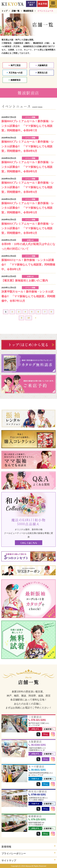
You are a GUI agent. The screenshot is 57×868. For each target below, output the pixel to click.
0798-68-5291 (37, 795)
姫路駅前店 (15, 80)
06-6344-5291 (37, 745)
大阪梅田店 (42, 65)
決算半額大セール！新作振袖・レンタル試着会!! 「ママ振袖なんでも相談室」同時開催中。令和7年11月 (28, 296)
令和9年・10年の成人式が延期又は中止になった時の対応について (28, 246)
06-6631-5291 (37, 770)
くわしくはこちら (29, 543)
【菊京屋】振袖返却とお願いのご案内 (25, 281)
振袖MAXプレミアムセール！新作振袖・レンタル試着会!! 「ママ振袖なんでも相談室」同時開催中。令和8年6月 (28, 146)
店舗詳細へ (48, 729)
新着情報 (28, 846)
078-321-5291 (37, 720)
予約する (34, 729)
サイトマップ (28, 860)
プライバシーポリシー (28, 853)
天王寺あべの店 (15, 73)
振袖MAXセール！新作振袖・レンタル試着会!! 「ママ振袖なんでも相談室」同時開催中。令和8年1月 (28, 265)
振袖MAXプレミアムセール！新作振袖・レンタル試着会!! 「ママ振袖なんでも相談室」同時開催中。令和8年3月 (28, 208)
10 (29, 318)
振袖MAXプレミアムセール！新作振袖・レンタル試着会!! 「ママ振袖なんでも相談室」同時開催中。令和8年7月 (28, 126)
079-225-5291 (37, 819)
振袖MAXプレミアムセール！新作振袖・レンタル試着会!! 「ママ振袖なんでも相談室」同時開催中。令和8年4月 (28, 187)
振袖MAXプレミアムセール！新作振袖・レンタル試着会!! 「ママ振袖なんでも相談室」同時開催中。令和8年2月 (28, 228)
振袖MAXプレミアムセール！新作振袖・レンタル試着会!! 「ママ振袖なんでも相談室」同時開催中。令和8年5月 (28, 167)
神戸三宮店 (15, 65)
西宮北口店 (42, 73)
